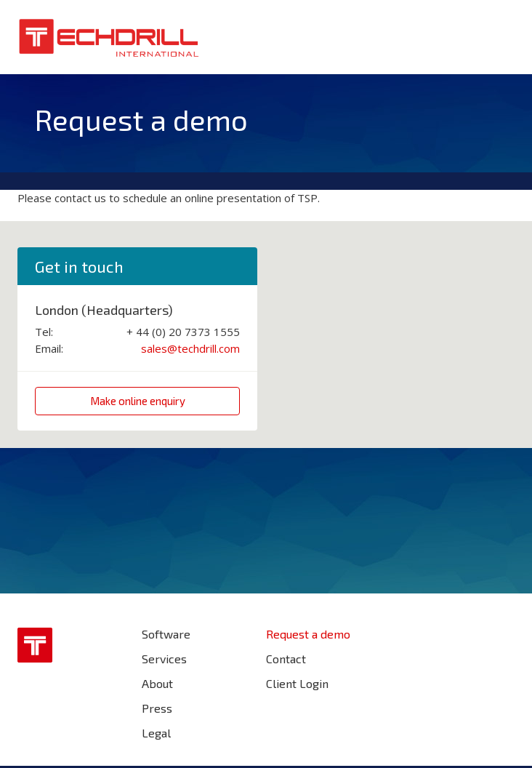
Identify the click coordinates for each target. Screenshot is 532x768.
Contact (286, 659)
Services (164, 659)
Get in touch (79, 266)
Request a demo (308, 634)
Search (465, 35)
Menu (502, 35)
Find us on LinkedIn (501, 641)
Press (157, 708)
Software (166, 634)
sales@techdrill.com (190, 348)
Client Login (297, 683)
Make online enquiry (138, 401)
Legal (156, 733)
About (157, 683)
